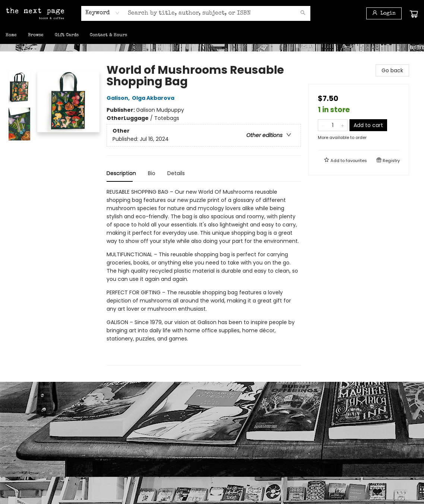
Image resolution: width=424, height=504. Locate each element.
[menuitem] (11, 35)
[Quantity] (333, 125)
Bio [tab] (152, 173)
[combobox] (103, 13)
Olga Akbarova (154, 98)
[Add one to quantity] (343, 125)
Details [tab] (176, 173)
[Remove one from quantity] (323, 125)
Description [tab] (121, 173)
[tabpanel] (204, 277)
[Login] (384, 13)
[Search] (303, 13)
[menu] (212, 35)
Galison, (119, 98)
